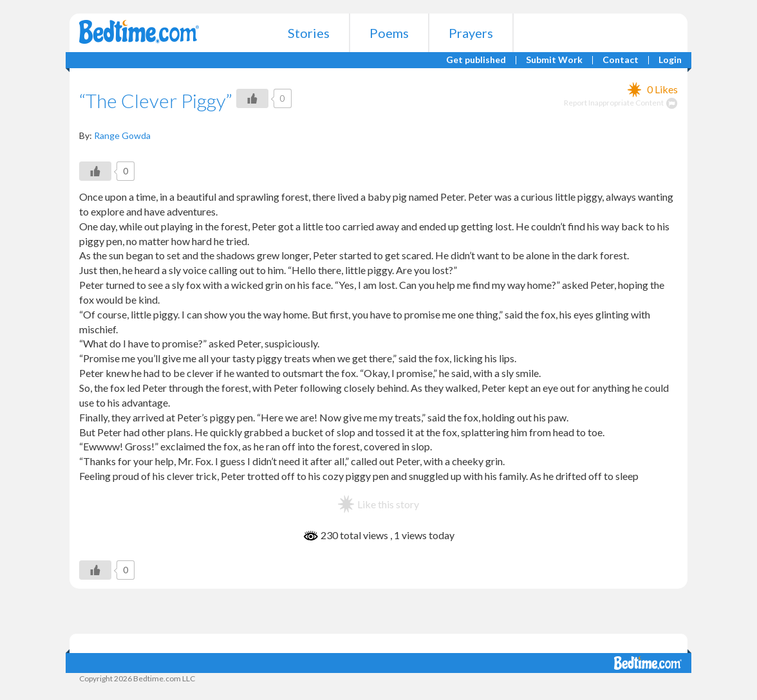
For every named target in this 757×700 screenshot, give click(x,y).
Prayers (471, 33)
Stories (309, 33)
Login (670, 60)
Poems (389, 33)
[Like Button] (252, 98)
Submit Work (554, 60)
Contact (621, 60)
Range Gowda (122, 135)
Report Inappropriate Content (621, 103)
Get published (476, 60)
